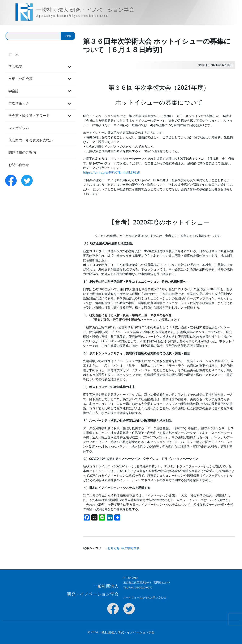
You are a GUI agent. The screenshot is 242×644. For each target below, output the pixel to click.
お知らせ (114, 548)
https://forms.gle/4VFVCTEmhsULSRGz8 (111, 172)
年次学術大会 (130, 548)
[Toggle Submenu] (69, 66)
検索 (68, 36)
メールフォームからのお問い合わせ (145, 597)
